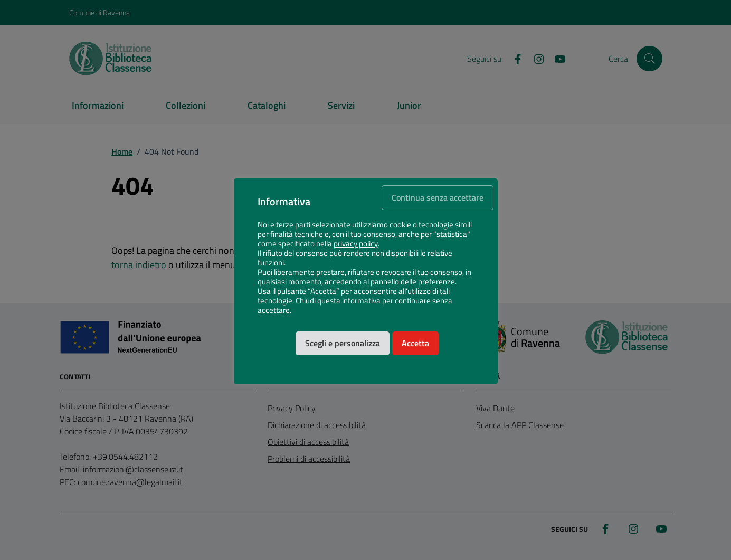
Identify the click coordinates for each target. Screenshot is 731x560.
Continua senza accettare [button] (438, 197)
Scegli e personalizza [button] (343, 343)
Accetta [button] (415, 343)
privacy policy (356, 244)
